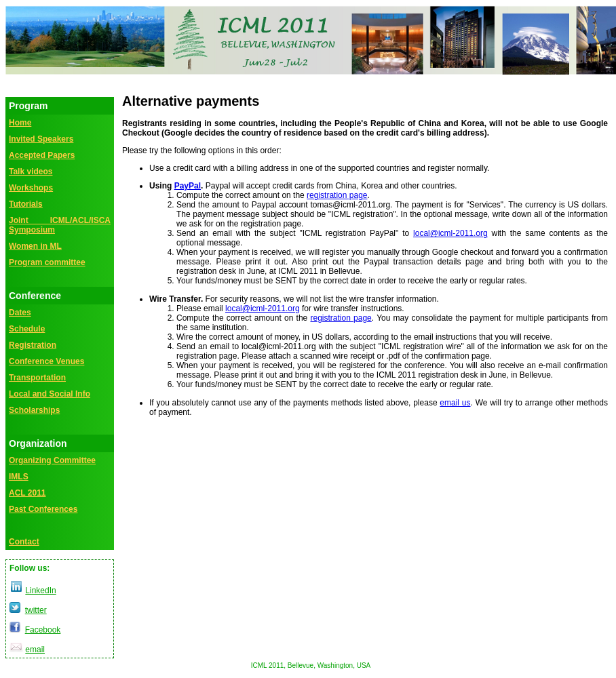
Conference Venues (46, 361)
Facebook (43, 630)
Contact (24, 542)
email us (455, 403)
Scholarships (34, 410)
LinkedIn (40, 591)
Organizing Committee (52, 460)
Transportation (37, 378)
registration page (337, 195)
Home (20, 123)
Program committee (47, 262)
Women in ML (35, 246)
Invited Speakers (41, 139)
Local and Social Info (50, 394)
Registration (33, 345)
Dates (20, 313)
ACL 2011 (27, 493)
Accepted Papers (42, 155)
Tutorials (26, 204)
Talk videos (31, 172)
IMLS (19, 477)
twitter (36, 610)
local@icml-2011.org (450, 233)
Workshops (31, 188)
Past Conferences (43, 509)
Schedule (27, 329)
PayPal (188, 186)
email (35, 650)
